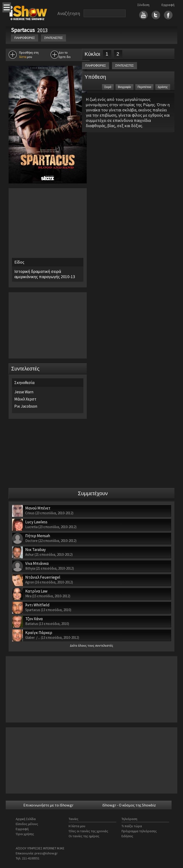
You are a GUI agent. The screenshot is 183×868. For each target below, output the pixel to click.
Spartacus (23, 30)
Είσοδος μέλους (27, 824)
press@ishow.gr (46, 853)
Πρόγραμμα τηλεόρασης (139, 831)
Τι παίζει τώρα (132, 826)
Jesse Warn (24, 392)
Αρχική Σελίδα (26, 819)
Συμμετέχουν (93, 493)
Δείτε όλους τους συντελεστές (91, 645)
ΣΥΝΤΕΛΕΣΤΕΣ (53, 38)
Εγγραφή (168, 5)
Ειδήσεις (127, 836)
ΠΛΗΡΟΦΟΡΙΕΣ (25, 38)
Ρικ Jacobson (26, 406)
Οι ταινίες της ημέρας (84, 836)
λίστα (23, 57)
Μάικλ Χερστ (25, 399)
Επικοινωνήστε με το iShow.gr (48, 805)
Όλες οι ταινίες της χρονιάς (88, 831)
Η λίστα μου (77, 826)
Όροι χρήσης (25, 834)
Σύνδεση (143, 5)
